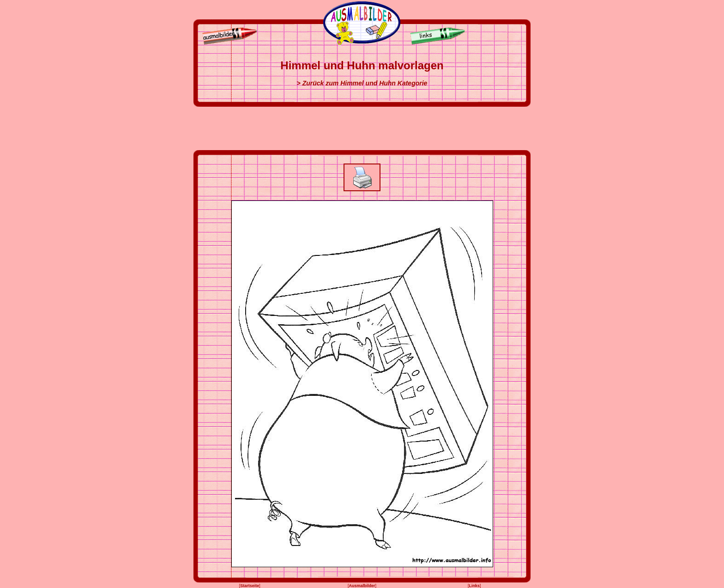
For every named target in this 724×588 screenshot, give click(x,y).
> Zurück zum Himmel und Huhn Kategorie (362, 83)
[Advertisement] (362, 128)
